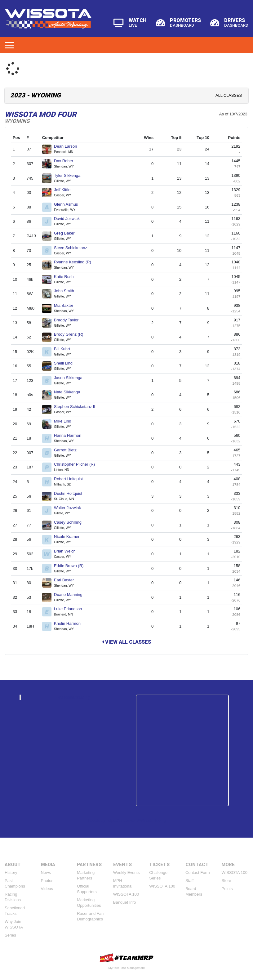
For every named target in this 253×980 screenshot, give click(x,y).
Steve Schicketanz (73, 248)
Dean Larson (68, 146)
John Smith (67, 291)
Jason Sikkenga (71, 378)
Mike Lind (65, 421)
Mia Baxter (66, 305)
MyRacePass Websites (126, 958)
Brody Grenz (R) (71, 334)
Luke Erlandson (71, 609)
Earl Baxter (67, 580)
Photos (47, 881)
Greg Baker (67, 233)
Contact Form (198, 873)
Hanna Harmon (70, 435)
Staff (190, 881)
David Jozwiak (69, 219)
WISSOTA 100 (126, 894)
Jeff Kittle (65, 190)
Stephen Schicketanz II (77, 407)
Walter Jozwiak (70, 508)
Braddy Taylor (69, 320)
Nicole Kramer (69, 537)
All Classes (229, 95)
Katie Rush (66, 277)
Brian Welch (67, 551)
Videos (47, 889)
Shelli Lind (66, 363)
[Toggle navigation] (9, 45)
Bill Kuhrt (65, 349)
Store (226, 881)
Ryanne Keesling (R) (75, 262)
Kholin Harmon (70, 623)
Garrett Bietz (68, 450)
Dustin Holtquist (71, 493)
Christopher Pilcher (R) (77, 464)
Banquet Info (125, 902)
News (46, 873)
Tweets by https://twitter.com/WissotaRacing (126, 820)
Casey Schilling (70, 522)
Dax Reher (66, 161)
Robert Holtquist (71, 479)
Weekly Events (126, 873)
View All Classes (126, 642)
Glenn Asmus (69, 204)
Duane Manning (71, 595)
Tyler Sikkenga (70, 175)
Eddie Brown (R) (71, 566)
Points (227, 889)
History (11, 873)
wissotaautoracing (74, 697)
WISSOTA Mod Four (41, 114)
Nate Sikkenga (70, 392)
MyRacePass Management (126, 968)
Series (10, 935)
